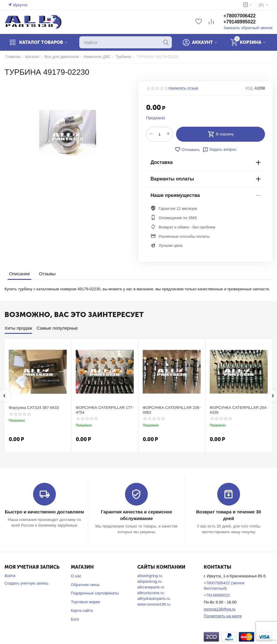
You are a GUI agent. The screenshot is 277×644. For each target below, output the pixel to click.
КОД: (250, 88)
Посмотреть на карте (223, 616)
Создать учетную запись (27, 583)
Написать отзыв (183, 88)
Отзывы (47, 274)
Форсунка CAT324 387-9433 (34, 408)
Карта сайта (82, 611)
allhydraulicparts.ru (154, 598)
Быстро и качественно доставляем (44, 512)
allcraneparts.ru (151, 587)
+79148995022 (240, 22)
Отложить (187, 150)
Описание (19, 274)
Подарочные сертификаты (95, 593)
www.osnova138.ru (154, 604)
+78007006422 (240, 16)
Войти (10, 575)
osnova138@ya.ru (220, 609)
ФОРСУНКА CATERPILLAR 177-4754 (105, 410)
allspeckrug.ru (149, 581)
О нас (76, 576)
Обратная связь (85, 584)
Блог (75, 619)
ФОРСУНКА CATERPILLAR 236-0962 (172, 410)
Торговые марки (85, 602)
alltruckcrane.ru (151, 593)
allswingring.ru (150, 575)
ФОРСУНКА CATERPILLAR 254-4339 (239, 410)
